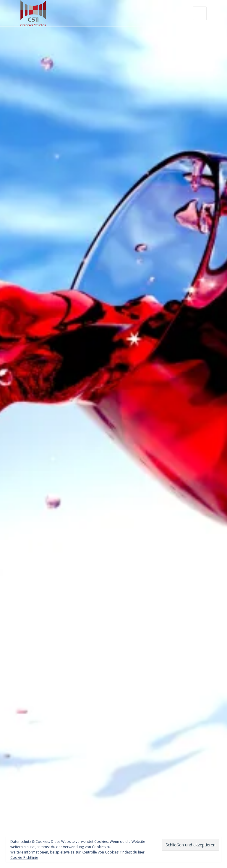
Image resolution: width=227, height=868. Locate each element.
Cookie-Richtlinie (24, 857)
